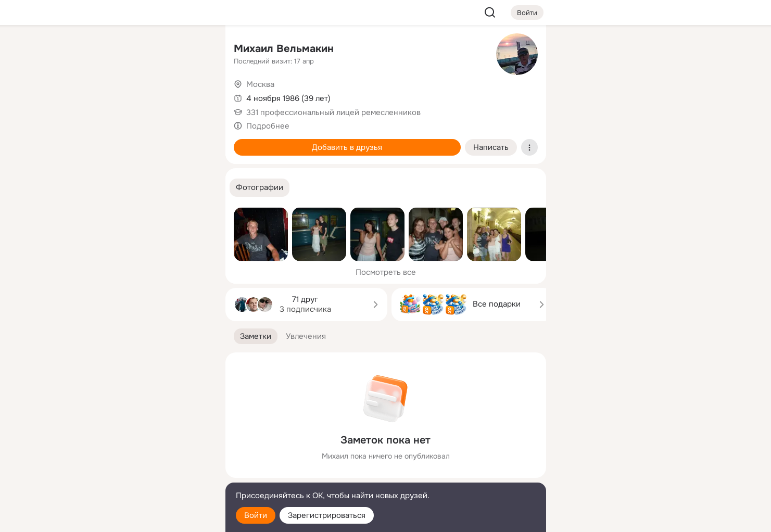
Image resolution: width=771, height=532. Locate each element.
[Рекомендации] (148, 187)
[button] (260, 188)
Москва (260, 84)
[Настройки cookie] (148, 518)
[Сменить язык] (148, 474)
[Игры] (194, 142)
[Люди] (148, 96)
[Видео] (194, 96)
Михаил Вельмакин (284, 49)
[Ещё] (148, 452)
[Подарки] (103, 142)
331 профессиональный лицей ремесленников (333, 112)
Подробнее (268, 126)
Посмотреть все (386, 272)
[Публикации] (103, 96)
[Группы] (194, 50)
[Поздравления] (148, 142)
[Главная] (103, 50)
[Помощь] (103, 187)
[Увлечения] (148, 50)
